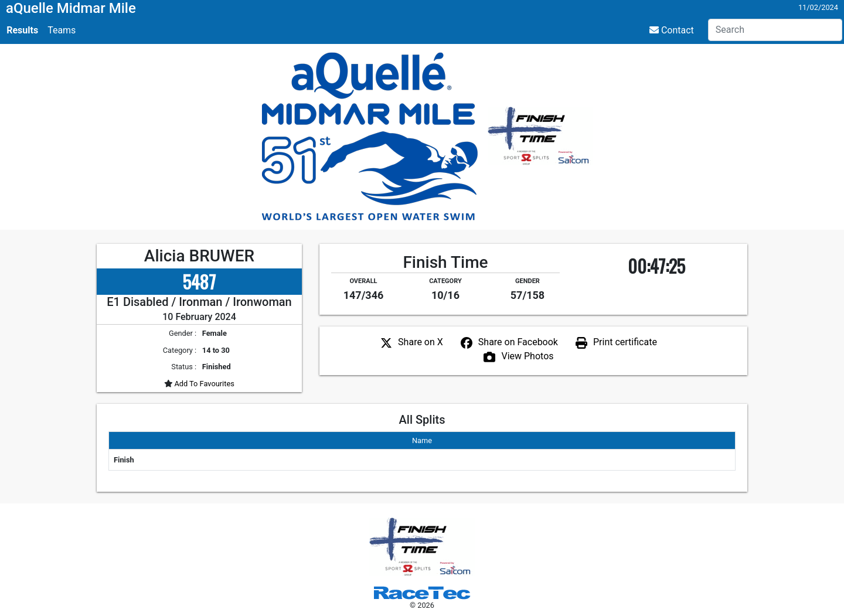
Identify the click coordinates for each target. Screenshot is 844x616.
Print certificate (625, 342)
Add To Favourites (203, 384)
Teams (62, 30)
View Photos (527, 356)
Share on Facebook (518, 342)
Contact (672, 30)
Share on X (421, 342)
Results (22, 30)
